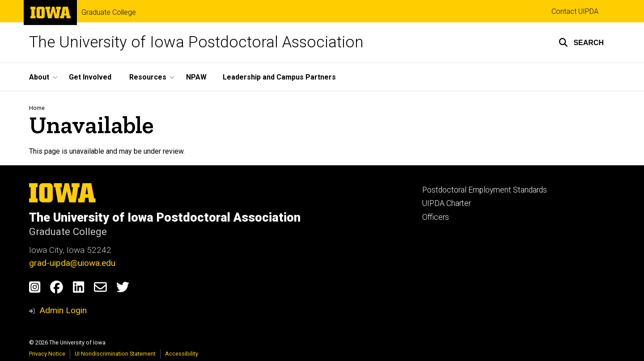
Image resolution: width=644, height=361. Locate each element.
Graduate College (109, 13)
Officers (436, 217)
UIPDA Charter (447, 203)
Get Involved (90, 77)
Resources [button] (148, 77)
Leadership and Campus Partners (279, 77)
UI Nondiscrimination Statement (115, 354)
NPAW (196, 77)
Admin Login (63, 310)
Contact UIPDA (575, 11)
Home (37, 108)
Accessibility (182, 354)
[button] (581, 42)
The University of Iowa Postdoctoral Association (196, 42)
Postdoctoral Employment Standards (485, 190)
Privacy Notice (47, 354)
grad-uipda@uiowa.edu (72, 263)
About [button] (39, 77)
